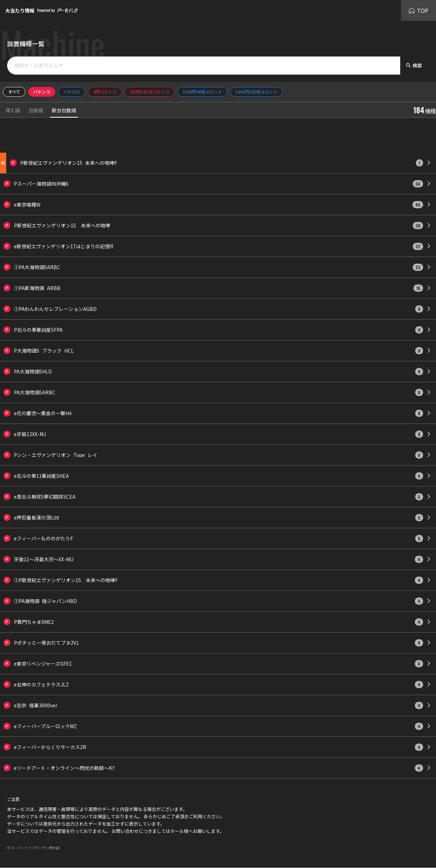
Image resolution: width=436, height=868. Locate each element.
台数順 (36, 111)
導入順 (13, 111)
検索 (414, 65)
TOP (418, 10)
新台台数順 (64, 111)
